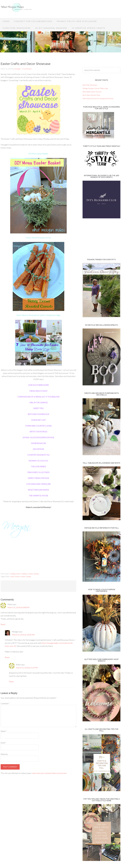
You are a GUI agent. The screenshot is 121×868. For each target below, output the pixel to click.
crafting (12, 574)
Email (3, 743)
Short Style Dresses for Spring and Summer (98, 98)
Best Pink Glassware (90, 85)
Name (4, 731)
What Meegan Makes (17, 9)
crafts (12, 576)
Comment (5, 703)
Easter (18, 574)
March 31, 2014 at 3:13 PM (27, 668)
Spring (36, 574)
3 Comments (27, 69)
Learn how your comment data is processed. (49, 773)
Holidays (24, 574)
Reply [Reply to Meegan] (7, 657)
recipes (31, 574)
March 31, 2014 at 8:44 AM (18, 607)
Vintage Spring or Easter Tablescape (95, 88)
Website (4, 754)
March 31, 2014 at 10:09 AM (23, 635)
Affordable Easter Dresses (92, 92)
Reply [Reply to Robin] (3, 624)
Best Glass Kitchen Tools (91, 95)
